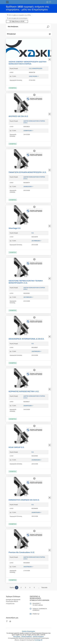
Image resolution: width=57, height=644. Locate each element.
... (39, 588)
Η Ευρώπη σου (10, 604)
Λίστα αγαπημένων (50, 2)
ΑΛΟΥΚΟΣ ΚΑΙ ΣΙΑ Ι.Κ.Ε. (18, 116)
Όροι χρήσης (17, 637)
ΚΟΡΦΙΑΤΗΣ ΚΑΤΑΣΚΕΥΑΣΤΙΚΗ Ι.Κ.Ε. (24, 391)
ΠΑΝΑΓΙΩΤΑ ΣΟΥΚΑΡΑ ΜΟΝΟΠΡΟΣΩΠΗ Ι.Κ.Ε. (28, 172)
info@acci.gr (36, 614)
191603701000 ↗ (36, 512)
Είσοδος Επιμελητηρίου (29, 631)
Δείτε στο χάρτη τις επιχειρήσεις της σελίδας (20, 15)
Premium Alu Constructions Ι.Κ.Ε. (22, 552)
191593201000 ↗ (36, 460)
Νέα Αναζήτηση (13, 27)
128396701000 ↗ (28, 131)
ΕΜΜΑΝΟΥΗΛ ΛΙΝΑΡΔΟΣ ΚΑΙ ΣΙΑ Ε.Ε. (24, 500)
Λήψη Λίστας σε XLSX (17, 21)
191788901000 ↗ (36, 241)
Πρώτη (12, 588)
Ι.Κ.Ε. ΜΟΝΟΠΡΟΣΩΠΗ (36, 68)
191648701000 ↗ (28, 406)
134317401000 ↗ (34, 76)
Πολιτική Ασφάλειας (27, 637)
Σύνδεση (47, 2)
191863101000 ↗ (28, 186)
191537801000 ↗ (28, 567)
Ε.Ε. (33, 233)
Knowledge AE (38, 640)
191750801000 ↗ (28, 297)
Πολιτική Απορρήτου (38, 637)
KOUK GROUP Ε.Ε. (17, 447)
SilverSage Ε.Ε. (15, 228)
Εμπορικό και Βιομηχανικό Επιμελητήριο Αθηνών (13, 600)
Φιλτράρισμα (11, 34)
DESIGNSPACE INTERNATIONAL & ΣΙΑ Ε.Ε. (26, 339)
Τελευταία (44, 588)
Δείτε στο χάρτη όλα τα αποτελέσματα (18, 18)
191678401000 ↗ (36, 351)
